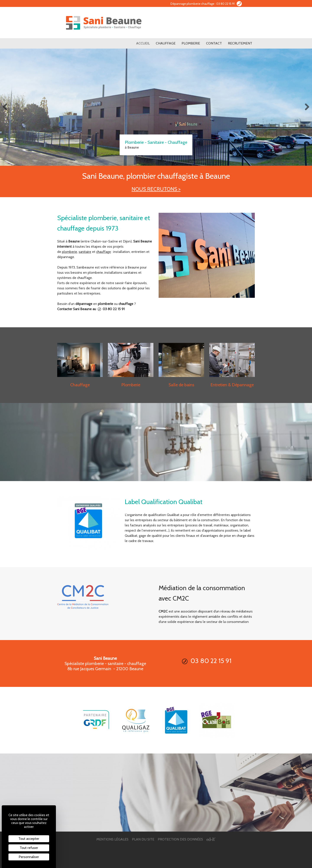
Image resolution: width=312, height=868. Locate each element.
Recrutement (240, 43)
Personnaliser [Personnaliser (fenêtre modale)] (29, 857)
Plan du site (143, 839)
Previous (6, 107)
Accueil (143, 43)
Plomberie (191, 43)
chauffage (104, 252)
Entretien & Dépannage (232, 385)
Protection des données (180, 839)
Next (305, 107)
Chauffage (166, 43)
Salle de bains (181, 385)
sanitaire (85, 252)
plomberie (70, 252)
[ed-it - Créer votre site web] (211, 839)
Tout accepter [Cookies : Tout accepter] (29, 839)
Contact (214, 43)
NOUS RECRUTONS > (156, 189)
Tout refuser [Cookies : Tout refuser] (29, 848)
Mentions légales (112, 839)
